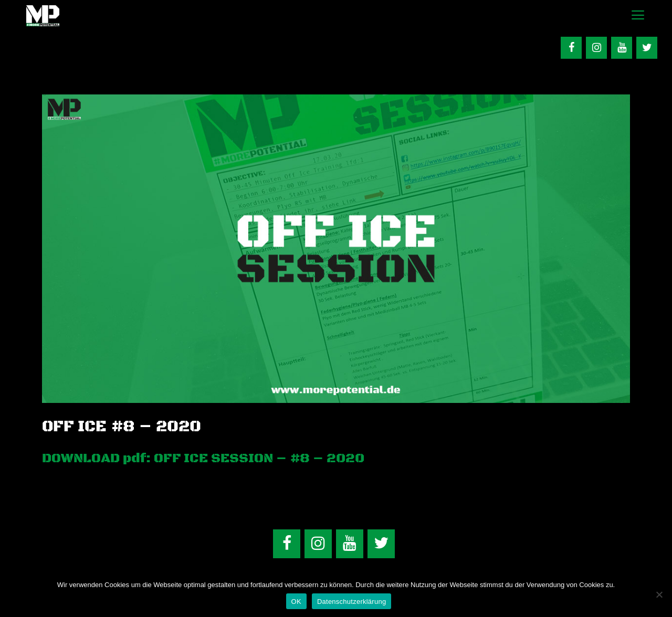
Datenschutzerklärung (351, 602)
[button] (638, 16)
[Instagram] (596, 48)
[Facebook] (571, 48)
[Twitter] (647, 48)
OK (296, 602)
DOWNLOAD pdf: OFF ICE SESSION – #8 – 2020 (203, 458)
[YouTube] (622, 48)
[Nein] (659, 594)
